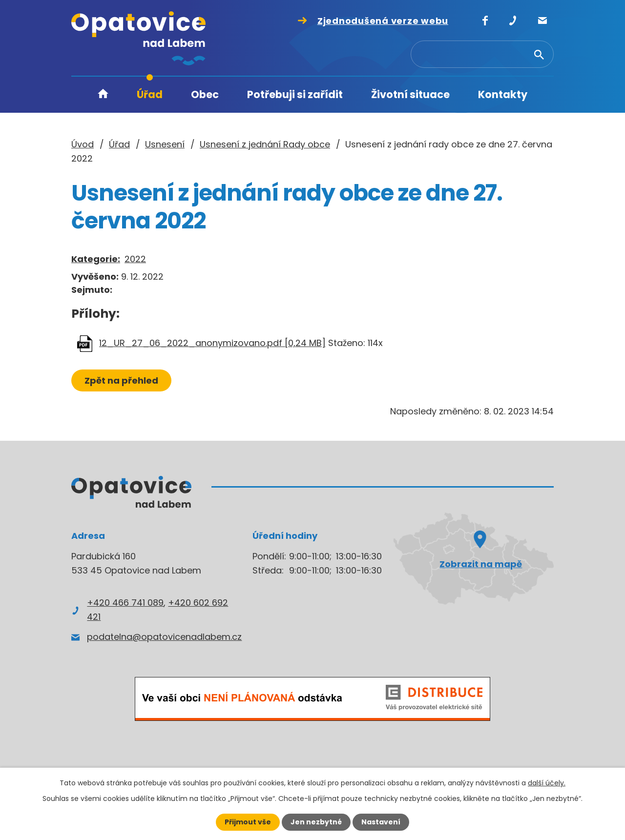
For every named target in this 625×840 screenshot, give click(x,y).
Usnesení (165, 144)
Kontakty (503, 94)
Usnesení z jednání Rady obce (265, 144)
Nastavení (381, 822)
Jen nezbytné (316, 822)
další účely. (547, 783)
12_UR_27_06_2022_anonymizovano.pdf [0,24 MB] (212, 343)
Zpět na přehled (121, 380)
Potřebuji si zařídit (295, 94)
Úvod (103, 95)
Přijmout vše (248, 822)
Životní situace (410, 94)
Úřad (150, 94)
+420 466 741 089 (125, 603)
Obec (205, 94)
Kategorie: (96, 259)
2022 (135, 259)
